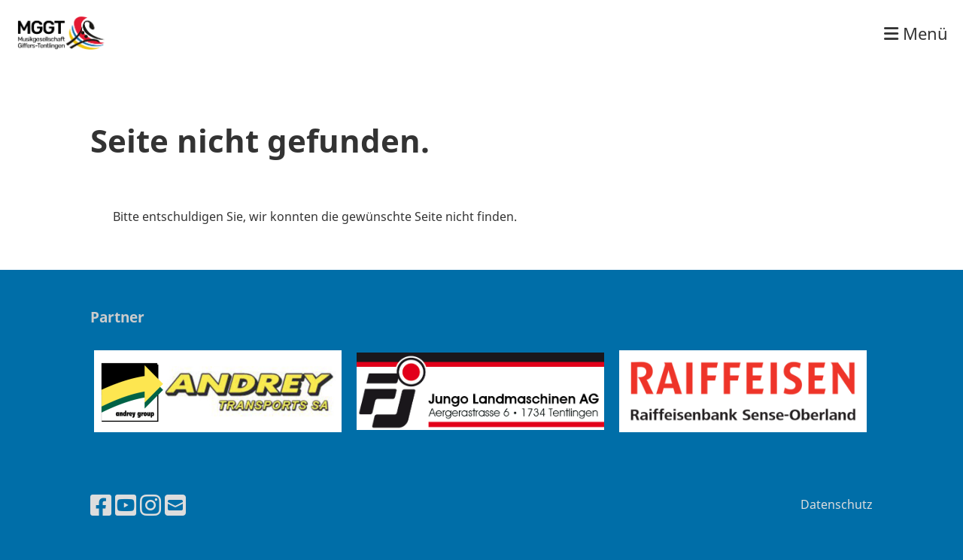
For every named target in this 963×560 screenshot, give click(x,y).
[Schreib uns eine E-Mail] (175, 505)
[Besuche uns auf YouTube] (126, 505)
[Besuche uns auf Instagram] (150, 505)
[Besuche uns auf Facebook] (101, 505)
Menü (916, 33)
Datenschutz (837, 504)
